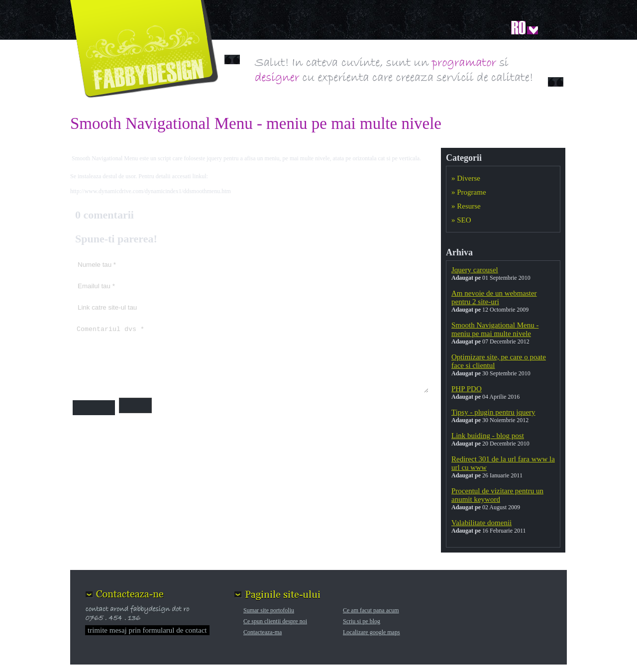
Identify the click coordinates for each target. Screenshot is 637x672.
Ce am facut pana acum (371, 610)
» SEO (461, 220)
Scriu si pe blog (362, 621)
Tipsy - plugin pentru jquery (493, 412)
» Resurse (466, 206)
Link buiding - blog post (488, 436)
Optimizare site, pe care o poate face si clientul (499, 361)
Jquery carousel (475, 270)
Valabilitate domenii (481, 523)
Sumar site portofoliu (269, 610)
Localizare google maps (372, 632)
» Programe (469, 192)
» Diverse (466, 178)
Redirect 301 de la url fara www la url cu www (503, 463)
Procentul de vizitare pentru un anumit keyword (497, 495)
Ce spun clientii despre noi (275, 621)
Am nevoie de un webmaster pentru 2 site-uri (494, 297)
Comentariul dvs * (251, 357)
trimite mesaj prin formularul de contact (147, 630)
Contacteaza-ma (263, 632)
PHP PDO (467, 389)
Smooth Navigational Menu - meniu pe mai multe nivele (495, 329)
